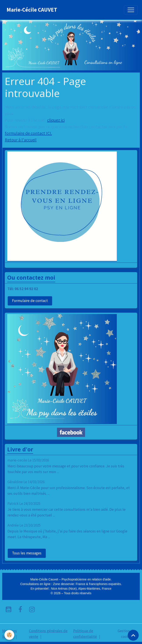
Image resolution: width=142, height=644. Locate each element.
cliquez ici (56, 120)
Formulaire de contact (30, 301)
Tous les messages (27, 553)
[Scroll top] (133, 635)
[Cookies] (9, 635)
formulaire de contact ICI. (28, 133)
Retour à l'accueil (21, 140)
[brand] (32, 10)
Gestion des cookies (127, 634)
